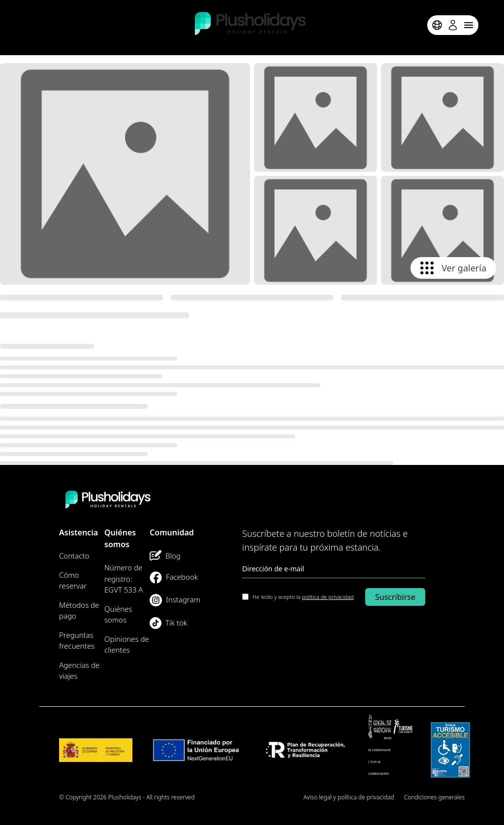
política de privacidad (328, 597)
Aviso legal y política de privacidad (349, 797)
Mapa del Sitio (275, 797)
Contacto (74, 556)
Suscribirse (395, 597)
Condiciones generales (434, 797)
